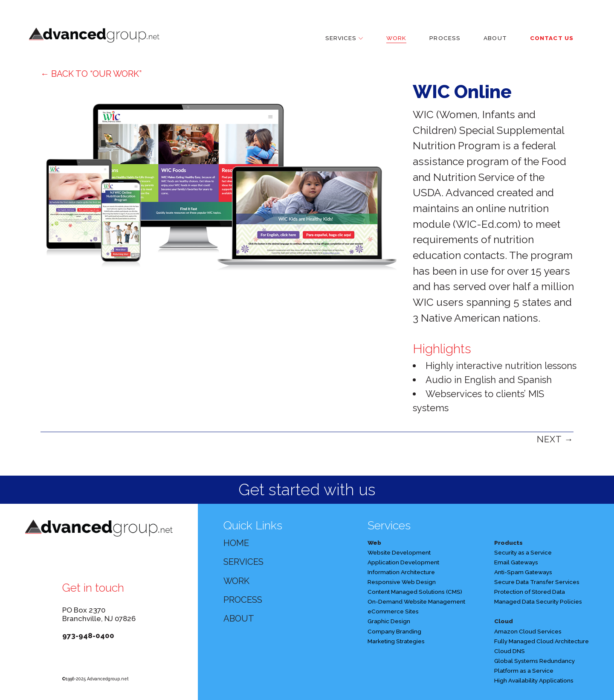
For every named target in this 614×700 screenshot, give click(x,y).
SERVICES (243, 562)
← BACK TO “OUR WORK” (91, 74)
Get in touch (93, 587)
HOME (236, 543)
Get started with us (307, 490)
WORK (236, 581)
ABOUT (239, 619)
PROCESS (243, 600)
